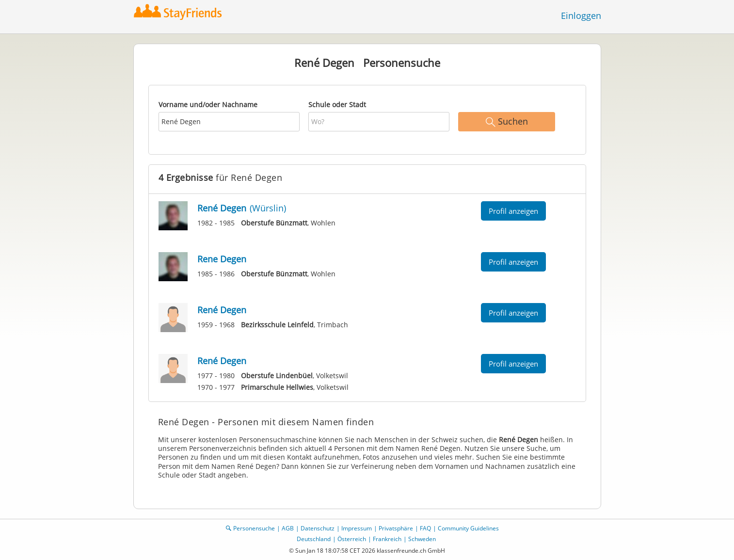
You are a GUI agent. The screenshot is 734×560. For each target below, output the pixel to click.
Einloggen (581, 16)
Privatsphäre (396, 528)
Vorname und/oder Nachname (208, 104)
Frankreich (387, 539)
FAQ (425, 528)
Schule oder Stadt (337, 104)
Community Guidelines (468, 528)
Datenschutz (318, 528)
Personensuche (254, 528)
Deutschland (314, 539)
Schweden (422, 539)
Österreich (352, 539)
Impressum (357, 528)
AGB (288, 528)
